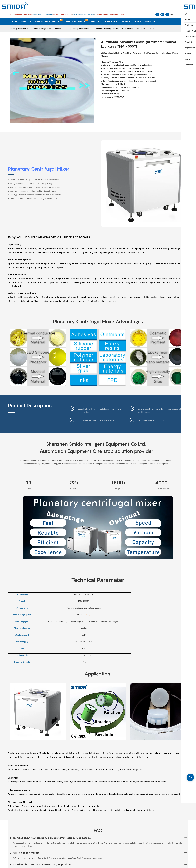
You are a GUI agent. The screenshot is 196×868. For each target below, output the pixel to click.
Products (22, 29)
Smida (12, 29)
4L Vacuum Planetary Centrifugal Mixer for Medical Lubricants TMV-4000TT (125, 29)
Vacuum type (60, 29)
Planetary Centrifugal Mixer (40, 29)
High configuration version (80, 29)
